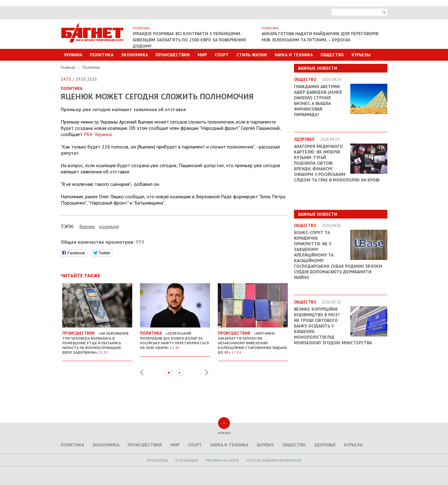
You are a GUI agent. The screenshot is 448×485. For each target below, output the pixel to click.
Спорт (222, 55)
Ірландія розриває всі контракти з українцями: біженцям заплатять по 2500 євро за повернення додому (189, 40)
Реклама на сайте (222, 460)
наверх (224, 433)
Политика (102, 55)
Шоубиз (265, 445)
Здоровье (325, 445)
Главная (69, 67)
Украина (73, 55)
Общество (332, 55)
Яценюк (87, 226)
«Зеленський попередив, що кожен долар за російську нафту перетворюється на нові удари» (175, 338)
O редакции (187, 460)
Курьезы (361, 55)
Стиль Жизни (252, 55)
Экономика (134, 55)
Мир (202, 55)
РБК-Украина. (98, 134)
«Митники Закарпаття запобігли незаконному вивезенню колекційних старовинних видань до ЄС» (253, 340)
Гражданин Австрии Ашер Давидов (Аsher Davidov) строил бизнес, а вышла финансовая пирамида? (318, 101)
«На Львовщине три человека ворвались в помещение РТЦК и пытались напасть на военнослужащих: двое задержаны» (97, 340)
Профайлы (157, 460)
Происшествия (173, 55)
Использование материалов (274, 460)
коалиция (109, 226)
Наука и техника (294, 55)
